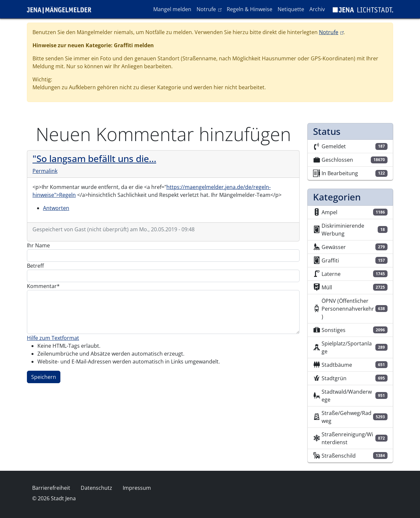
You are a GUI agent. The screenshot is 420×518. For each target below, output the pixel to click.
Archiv (317, 9)
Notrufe (210, 9)
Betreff (35, 266)
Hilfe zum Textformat (53, 338)
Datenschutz (96, 488)
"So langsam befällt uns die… (94, 158)
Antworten (56, 208)
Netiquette (291, 9)
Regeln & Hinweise (250, 9)
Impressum (137, 488)
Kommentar (42, 286)
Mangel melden (172, 9)
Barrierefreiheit (51, 488)
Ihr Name (38, 245)
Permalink (45, 171)
